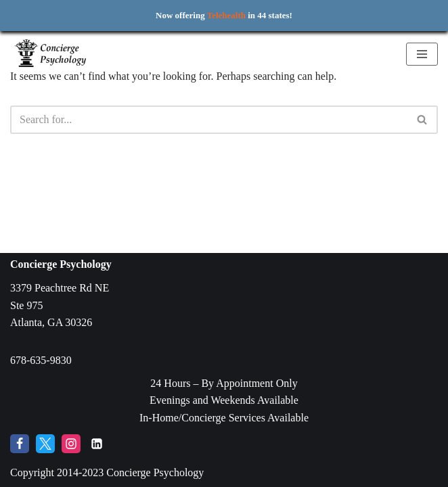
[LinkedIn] (97, 444)
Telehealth (226, 15)
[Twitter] (45, 444)
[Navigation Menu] (422, 54)
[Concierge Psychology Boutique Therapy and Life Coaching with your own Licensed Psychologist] (51, 54)
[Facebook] (20, 444)
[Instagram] (71, 444)
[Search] (209, 120)
